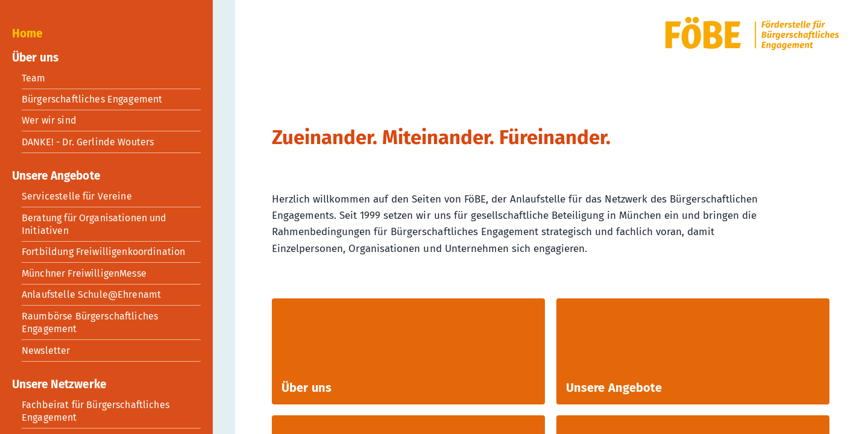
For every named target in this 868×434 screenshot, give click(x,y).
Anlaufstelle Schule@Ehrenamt (91, 294)
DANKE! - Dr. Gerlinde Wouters (88, 142)
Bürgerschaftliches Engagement (92, 99)
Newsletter (46, 351)
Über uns (35, 58)
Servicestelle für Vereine (77, 196)
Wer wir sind (49, 120)
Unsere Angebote (56, 176)
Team (34, 78)
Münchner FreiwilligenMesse (84, 273)
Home (27, 33)
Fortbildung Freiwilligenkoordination (103, 252)
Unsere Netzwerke (59, 384)
